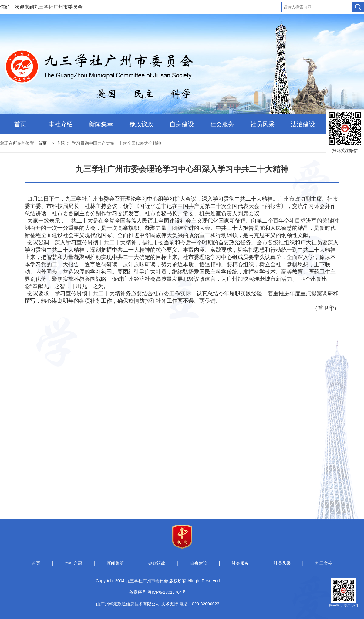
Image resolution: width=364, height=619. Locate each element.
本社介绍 (61, 124)
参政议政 (141, 124)
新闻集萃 (101, 124)
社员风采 (262, 124)
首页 (20, 124)
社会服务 (222, 124)
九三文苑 (324, 563)
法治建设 (303, 124)
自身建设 (182, 124)
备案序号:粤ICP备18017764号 (158, 592)
